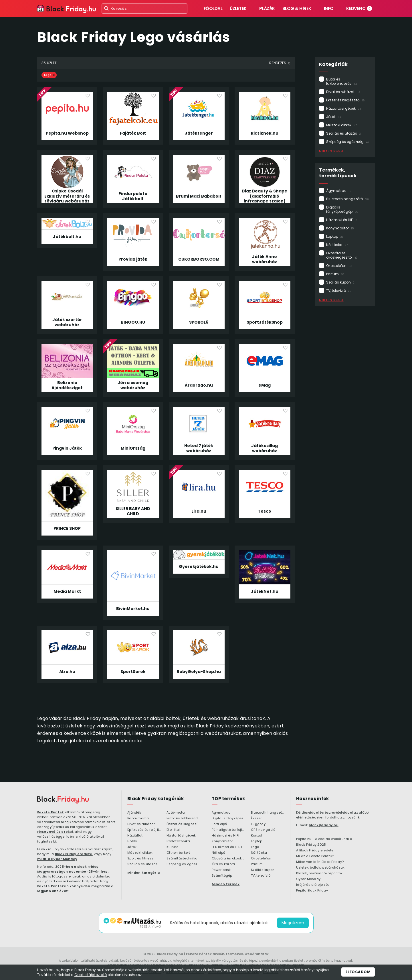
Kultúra (173, 847)
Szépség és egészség (348, 142)
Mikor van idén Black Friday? (320, 862)
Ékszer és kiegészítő (345, 100)
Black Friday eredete (74, 854)
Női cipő (218, 853)
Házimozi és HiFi (342, 220)
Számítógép (222, 876)
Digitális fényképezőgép (342, 209)
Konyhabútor (340, 228)
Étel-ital (173, 830)
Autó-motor (176, 813)
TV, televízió (339, 291)
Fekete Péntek (50, 812)
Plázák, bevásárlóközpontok (319, 873)
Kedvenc (359, 8)
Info (329, 8)
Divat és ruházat (343, 92)
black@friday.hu (324, 825)
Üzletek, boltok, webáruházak (320, 868)
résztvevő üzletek (54, 832)
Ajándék (134, 813)
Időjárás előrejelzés (313, 885)
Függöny (258, 824)
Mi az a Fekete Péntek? (315, 856)
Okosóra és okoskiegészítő (342, 255)
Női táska (337, 245)
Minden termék (226, 884)
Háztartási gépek (344, 108)
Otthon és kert (178, 853)
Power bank (221, 870)
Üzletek (238, 8)
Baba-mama (138, 818)
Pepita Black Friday (312, 891)
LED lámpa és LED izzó (228, 847)
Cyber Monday (308, 879)
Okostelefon (339, 266)
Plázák (267, 8)
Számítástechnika (182, 859)
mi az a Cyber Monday (57, 859)
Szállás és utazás (343, 133)
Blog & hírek (297, 8)
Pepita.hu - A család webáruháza (324, 839)
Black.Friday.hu (170, 954)
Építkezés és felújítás (144, 830)
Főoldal (213, 8)
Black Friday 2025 (311, 845)
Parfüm (335, 274)
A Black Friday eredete (315, 851)
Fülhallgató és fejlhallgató (228, 830)
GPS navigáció (263, 830)
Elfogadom (358, 972)
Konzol (256, 836)
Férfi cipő (219, 824)
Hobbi (132, 841)
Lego (48, 75)
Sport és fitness (140, 859)
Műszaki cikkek (342, 125)
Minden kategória (143, 873)
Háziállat (135, 836)
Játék (334, 117)
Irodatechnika (178, 841)
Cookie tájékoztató (91, 975)
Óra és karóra (223, 864)
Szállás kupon (340, 282)
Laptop (335, 236)
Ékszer (256, 818)
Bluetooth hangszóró (347, 199)
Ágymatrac (339, 191)
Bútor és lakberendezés (341, 81)
